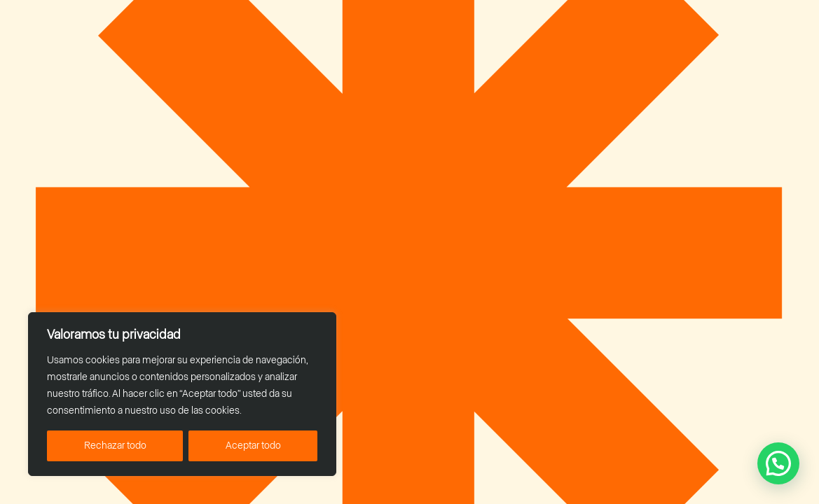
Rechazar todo (115, 446)
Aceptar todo (253, 446)
